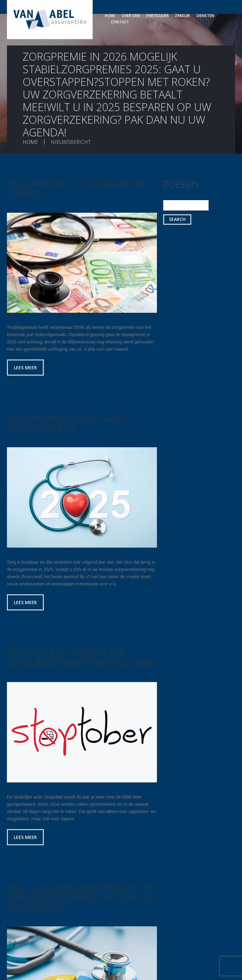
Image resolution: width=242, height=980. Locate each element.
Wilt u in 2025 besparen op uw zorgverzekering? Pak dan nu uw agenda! (81, 897)
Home (110, 16)
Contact (120, 22)
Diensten (205, 16)
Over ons (131, 16)
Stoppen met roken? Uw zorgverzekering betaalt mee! (82, 658)
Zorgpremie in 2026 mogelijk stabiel (76, 189)
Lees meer (25, 368)
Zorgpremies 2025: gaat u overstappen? (69, 423)
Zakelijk (182, 16)
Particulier (158, 16)
